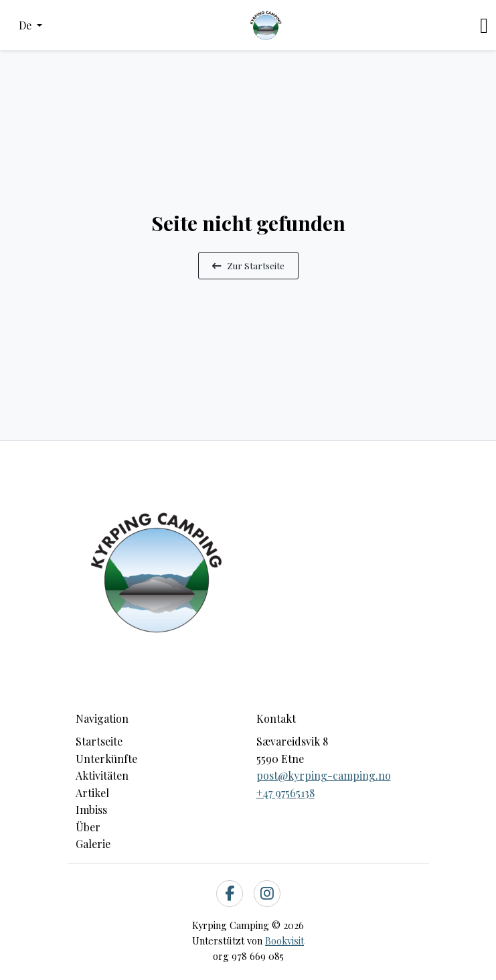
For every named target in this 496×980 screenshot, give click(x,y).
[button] (30, 25)
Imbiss (91, 810)
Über (88, 827)
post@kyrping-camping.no (324, 775)
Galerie (93, 844)
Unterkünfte (106, 759)
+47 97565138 (285, 793)
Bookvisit (284, 940)
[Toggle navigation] (484, 25)
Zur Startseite (248, 265)
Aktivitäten (102, 775)
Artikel (92, 793)
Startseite (99, 741)
